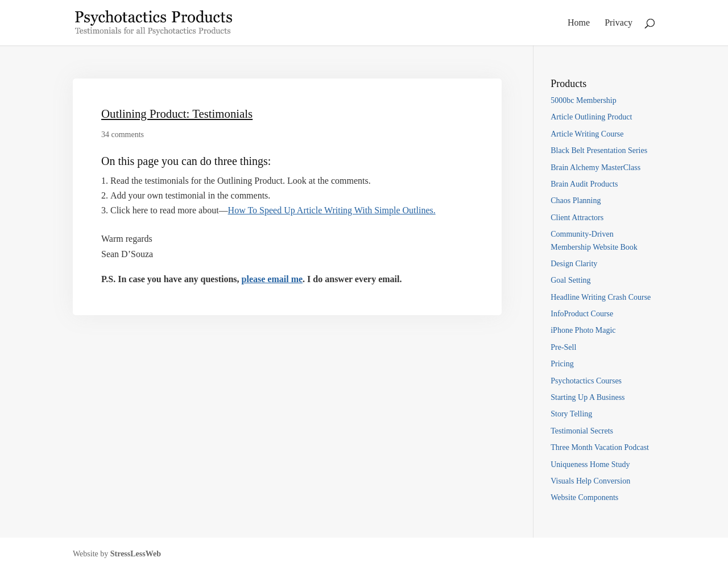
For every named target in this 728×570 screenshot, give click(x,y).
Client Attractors (577, 218)
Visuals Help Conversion (590, 481)
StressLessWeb (136, 554)
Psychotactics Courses (586, 381)
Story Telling (571, 414)
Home (579, 23)
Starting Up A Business (588, 397)
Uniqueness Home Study (590, 464)
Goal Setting (570, 280)
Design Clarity (574, 264)
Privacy (619, 23)
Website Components (584, 497)
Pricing (562, 364)
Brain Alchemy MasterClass (595, 168)
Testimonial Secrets (582, 431)
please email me (272, 279)
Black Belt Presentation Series (599, 150)
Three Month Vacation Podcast (600, 447)
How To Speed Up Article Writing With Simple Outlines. (332, 210)
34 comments (123, 135)
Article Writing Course (587, 134)
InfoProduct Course (582, 314)
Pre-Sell (563, 347)
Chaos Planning (576, 201)
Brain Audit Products (584, 184)
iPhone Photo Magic (583, 330)
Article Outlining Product (591, 117)
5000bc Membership (583, 100)
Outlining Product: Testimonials (177, 113)
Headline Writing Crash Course (601, 297)
